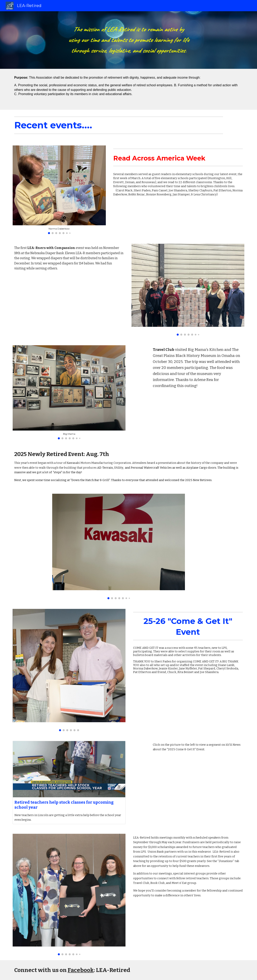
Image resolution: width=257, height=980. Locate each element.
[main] (128, 40)
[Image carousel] (59, 190)
